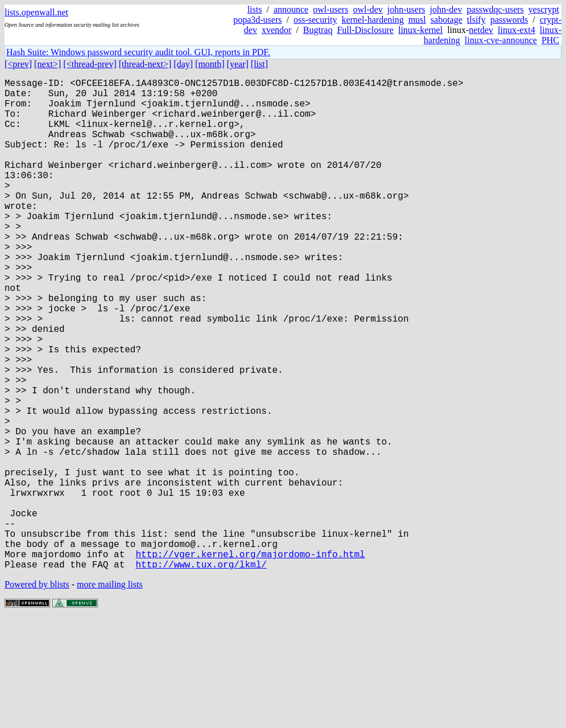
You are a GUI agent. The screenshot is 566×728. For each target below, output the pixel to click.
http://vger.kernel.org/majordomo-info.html (250, 661)
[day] (183, 64)
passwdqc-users (495, 9)
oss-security (315, 20)
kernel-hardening (372, 20)
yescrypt (544, 9)
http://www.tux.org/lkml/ (201, 673)
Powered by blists (37, 694)
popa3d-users (257, 20)
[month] (210, 64)
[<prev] (18, 64)
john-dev (446, 9)
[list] (259, 64)
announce (291, 9)
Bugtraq (318, 30)
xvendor (276, 30)
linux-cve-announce (501, 40)
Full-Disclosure (365, 30)
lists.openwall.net (36, 12)
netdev (481, 30)
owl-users (330, 9)
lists (255, 9)
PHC (550, 40)
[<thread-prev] (90, 64)
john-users (406, 9)
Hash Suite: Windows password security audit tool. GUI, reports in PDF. (138, 52)
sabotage (447, 20)
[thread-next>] (145, 64)
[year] (238, 64)
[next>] (47, 64)
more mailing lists (110, 694)
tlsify (476, 20)
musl (417, 20)
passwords (509, 20)
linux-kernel (420, 30)
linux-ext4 (517, 30)
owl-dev (367, 9)
